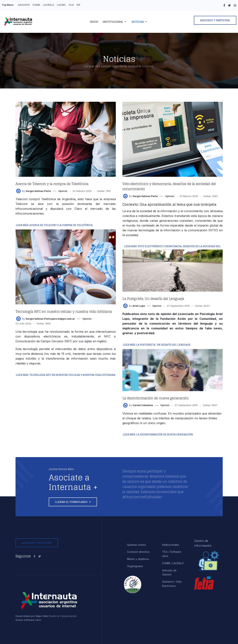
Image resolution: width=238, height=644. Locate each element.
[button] (115, 22)
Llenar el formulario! (72, 502)
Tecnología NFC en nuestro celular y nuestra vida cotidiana (64, 311)
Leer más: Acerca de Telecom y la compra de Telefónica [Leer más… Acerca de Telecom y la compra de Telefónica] (54, 225)
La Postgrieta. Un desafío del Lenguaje (153, 299)
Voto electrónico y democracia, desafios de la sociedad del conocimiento (169, 186)
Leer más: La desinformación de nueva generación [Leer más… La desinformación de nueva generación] (158, 435)
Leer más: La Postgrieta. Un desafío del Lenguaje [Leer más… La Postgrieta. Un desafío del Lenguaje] (157, 345)
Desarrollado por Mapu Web (32, 616)
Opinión (63, 191)
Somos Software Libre (28, 620)
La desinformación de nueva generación (156, 398)
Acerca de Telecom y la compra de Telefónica (52, 184)
